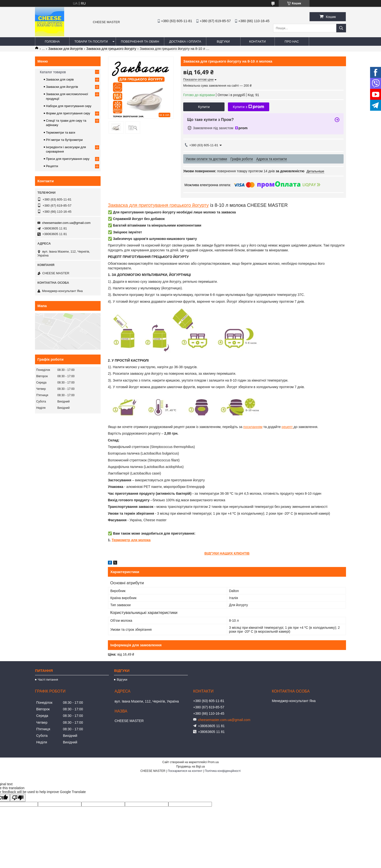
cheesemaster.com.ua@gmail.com (66, 223)
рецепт (288, 427)
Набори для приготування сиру (69, 106)
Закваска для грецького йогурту (111, 49)
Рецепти (52, 166)
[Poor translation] (18, 798)
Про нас (292, 41)
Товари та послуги (91, 41)
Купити (204, 107)
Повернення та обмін (140, 41)
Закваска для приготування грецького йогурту (158, 205)
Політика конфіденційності (223, 771)
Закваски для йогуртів (66, 49)
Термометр (121, 540)
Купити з (248, 107)
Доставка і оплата (185, 41)
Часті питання (48, 680)
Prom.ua (213, 762)
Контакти (258, 41)
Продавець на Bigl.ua (190, 767)
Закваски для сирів (60, 79)
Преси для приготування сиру (68, 159)
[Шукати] (341, 28)
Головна (52, 41)
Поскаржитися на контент (185, 771)
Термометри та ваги (61, 132)
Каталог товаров (53, 72)
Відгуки (223, 41)
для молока (140, 540)
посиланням (253, 427)
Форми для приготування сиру (68, 113)
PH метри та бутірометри (64, 140)
